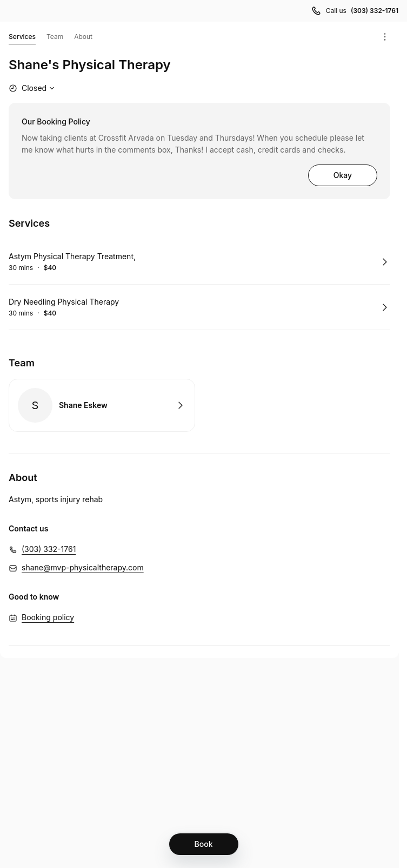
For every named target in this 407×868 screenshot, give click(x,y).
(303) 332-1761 (49, 549)
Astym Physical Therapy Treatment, (72, 256)
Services (22, 38)
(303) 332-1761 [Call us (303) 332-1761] (375, 11)
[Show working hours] (33, 88)
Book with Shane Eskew (102, 405)
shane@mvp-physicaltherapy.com (83, 567)
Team (55, 37)
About (83, 37)
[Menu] (385, 37)
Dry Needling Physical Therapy (64, 302)
